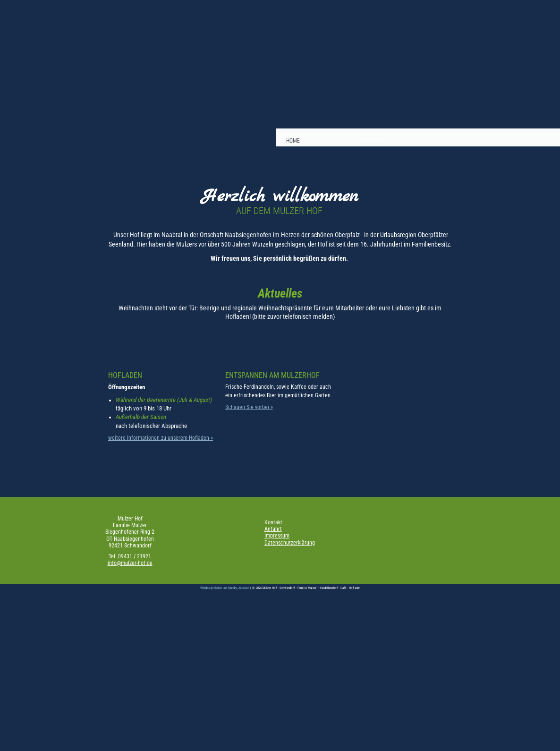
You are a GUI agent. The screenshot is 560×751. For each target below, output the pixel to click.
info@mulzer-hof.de (130, 563)
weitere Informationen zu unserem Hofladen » (161, 438)
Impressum (277, 536)
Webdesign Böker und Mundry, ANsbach (225, 588)
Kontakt (273, 522)
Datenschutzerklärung (290, 543)
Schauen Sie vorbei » (249, 407)
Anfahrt (273, 529)
